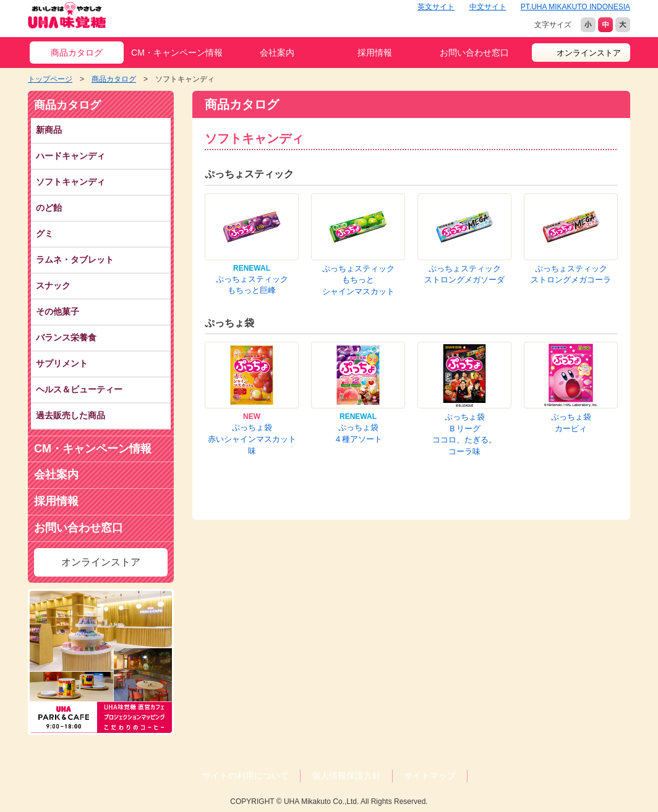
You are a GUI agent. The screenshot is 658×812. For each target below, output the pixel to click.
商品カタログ (77, 53)
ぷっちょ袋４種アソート (358, 433)
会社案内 (277, 53)
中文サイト (488, 7)
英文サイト (436, 7)
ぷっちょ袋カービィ (571, 423)
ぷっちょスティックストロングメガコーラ (571, 274)
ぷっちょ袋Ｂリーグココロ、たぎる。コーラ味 (464, 434)
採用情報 (375, 53)
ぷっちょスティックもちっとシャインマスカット (358, 280)
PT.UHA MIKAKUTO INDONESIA (575, 7)
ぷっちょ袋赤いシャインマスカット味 (252, 439)
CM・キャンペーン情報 (177, 53)
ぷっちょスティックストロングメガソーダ (464, 274)
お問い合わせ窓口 (474, 53)
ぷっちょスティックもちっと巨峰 (252, 285)
